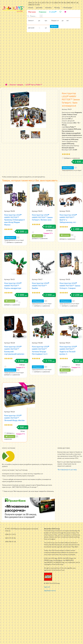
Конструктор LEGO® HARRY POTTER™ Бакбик (41, 286)
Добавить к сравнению (72, 158)
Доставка (39, 8)
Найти (54, 26)
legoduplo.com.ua (50, 590)
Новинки (43, 12)
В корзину (37, 236)
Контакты (48, 8)
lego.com (47, 587)
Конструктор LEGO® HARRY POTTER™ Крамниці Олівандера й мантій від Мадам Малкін (14, 220)
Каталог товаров (16, 85)
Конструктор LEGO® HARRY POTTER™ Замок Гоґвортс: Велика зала (42, 217)
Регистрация (67, 8)
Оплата (31, 8)
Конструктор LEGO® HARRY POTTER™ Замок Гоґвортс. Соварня (70, 286)
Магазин (32, 12)
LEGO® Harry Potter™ (34, 85)
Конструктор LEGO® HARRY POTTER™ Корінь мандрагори (13, 286)
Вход (57, 8)
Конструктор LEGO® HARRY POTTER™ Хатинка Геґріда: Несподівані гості (41, 350)
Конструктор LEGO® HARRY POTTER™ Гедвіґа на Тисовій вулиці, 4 (68, 350)
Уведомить (68, 168)
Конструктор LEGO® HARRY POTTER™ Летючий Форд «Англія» (15, 418)
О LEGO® (53, 12)
